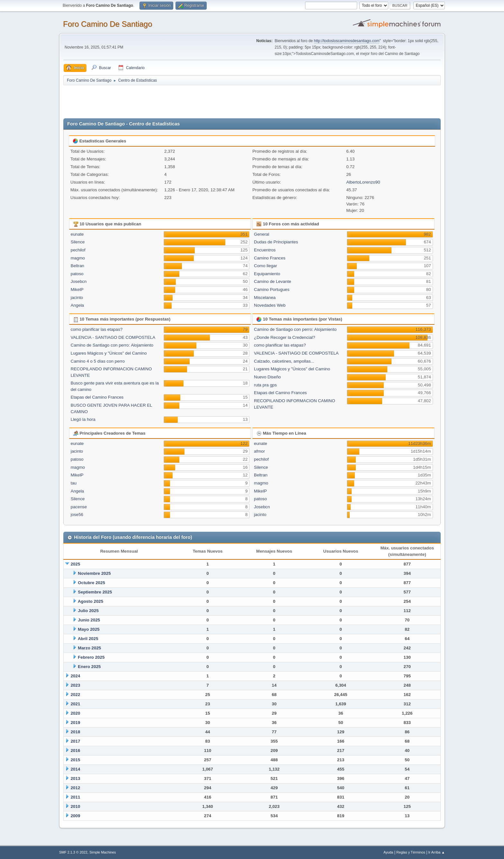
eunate (77, 234)
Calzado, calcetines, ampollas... (284, 361)
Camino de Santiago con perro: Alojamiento (112, 345)
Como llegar (265, 266)
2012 (76, 788)
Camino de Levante (273, 281)
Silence (78, 242)
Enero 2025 (89, 667)
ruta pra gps (265, 385)
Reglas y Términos (411, 852)
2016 (76, 750)
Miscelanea (265, 298)
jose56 (77, 515)
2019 (76, 723)
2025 (76, 564)
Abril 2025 (88, 639)
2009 (76, 816)
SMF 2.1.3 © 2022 (73, 852)
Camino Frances (270, 258)
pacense (79, 507)
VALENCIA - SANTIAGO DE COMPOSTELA (113, 337)
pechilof (78, 250)
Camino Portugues (272, 289)
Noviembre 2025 (94, 573)
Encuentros (265, 250)
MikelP (77, 289)
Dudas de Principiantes (276, 242)
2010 (76, 806)
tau (74, 483)
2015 (76, 760)
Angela (77, 305)
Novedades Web (270, 305)
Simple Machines (103, 852)
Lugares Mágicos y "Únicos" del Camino (109, 353)
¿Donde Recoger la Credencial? (284, 337)
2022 (76, 695)
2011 (76, 797)
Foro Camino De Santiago (108, 24)
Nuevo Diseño (267, 377)
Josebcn (79, 281)
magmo (78, 258)
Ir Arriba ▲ (437, 852)
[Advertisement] (176, 100)
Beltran (77, 266)
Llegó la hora (83, 419)
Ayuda (388, 852)
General (261, 234)
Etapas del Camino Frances (97, 397)
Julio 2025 (88, 611)
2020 (76, 713)
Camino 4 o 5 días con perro (98, 361)
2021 (76, 704)
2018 (76, 732)
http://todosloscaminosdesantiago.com (347, 41)
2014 (76, 769)
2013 (76, 778)
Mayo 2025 (89, 629)
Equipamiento (267, 274)
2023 (76, 685)
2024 (76, 676)
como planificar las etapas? (97, 329)
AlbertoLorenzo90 (363, 182)
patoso (77, 274)
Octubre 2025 (91, 583)
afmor (259, 451)
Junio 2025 (89, 620)
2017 (76, 741)
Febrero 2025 (91, 657)
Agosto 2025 (90, 601)
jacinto (77, 298)
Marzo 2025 (89, 648)
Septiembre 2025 (95, 592)
